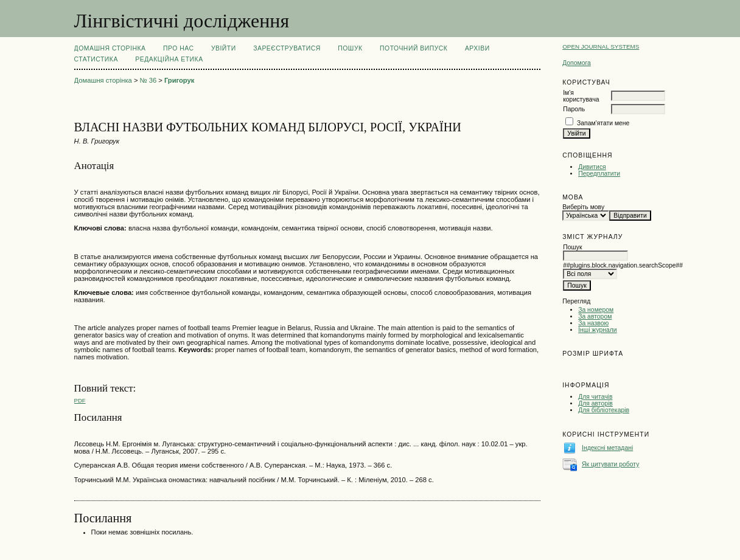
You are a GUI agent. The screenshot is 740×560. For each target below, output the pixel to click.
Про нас (179, 48)
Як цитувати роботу (610, 464)
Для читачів (595, 397)
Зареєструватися (287, 48)
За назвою (593, 323)
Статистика (96, 59)
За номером (596, 310)
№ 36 (148, 80)
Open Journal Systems (601, 47)
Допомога (577, 63)
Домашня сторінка (110, 48)
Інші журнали (597, 330)
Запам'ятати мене (603, 123)
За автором (595, 316)
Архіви (477, 48)
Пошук (350, 48)
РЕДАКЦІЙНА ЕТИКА (169, 59)
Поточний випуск (414, 48)
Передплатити (599, 174)
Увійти (224, 48)
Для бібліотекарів (604, 410)
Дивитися (592, 167)
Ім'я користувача (581, 96)
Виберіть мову (583, 207)
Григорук (179, 80)
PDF (80, 400)
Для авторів (595, 403)
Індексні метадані (607, 448)
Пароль (574, 109)
